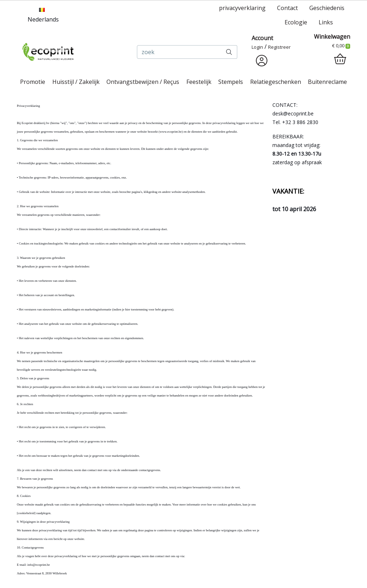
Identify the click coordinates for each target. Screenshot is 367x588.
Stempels (231, 82)
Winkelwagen (332, 37)
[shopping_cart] (340, 59)
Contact (287, 8)
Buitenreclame (327, 82)
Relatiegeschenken (276, 82)
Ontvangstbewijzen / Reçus (143, 82)
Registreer (279, 47)
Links (326, 22)
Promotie (33, 82)
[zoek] (179, 52)
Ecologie (296, 22)
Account (262, 38)
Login (257, 47)
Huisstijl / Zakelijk (76, 82)
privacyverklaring (242, 8)
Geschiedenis (327, 8)
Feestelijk (199, 82)
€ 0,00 (341, 46)
